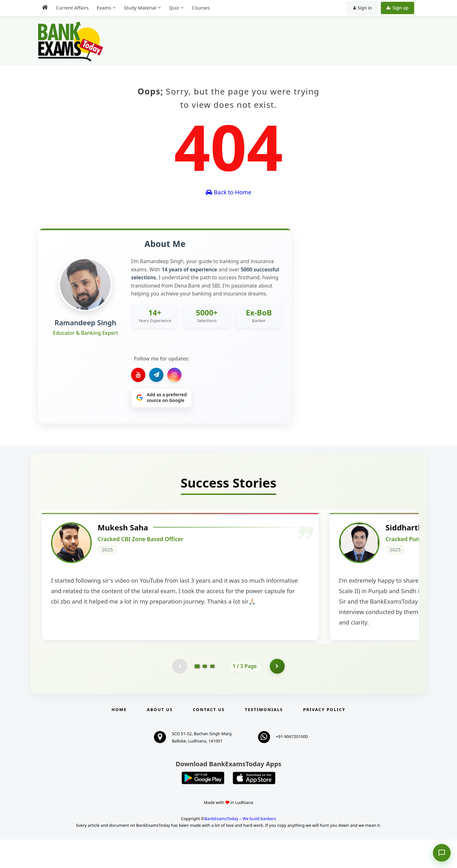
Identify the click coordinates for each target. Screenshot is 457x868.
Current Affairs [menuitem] (72, 8)
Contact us (209, 738)
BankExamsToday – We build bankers (240, 847)
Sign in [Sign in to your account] (363, 8)
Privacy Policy (324, 738)
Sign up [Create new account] (397, 8)
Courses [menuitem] (201, 8)
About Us (160, 738)
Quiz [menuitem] (174, 8)
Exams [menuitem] (104, 8)
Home (119, 738)
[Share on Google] (162, 398)
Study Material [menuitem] (140, 8)
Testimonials (264, 738)
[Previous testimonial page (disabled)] (179, 694)
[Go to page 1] (197, 694)
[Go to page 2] (205, 694)
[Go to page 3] (212, 694)
